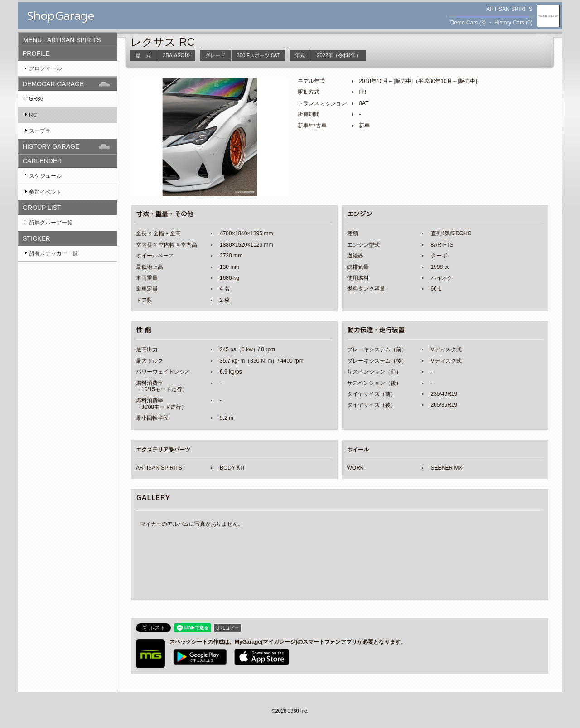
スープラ (40, 131)
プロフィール (45, 68)
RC (33, 115)
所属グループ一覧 (51, 223)
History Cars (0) (513, 23)
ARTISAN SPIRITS (509, 9)
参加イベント (45, 192)
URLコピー (227, 628)
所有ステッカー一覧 (53, 253)
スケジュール (45, 176)
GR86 (36, 99)
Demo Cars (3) (468, 23)
